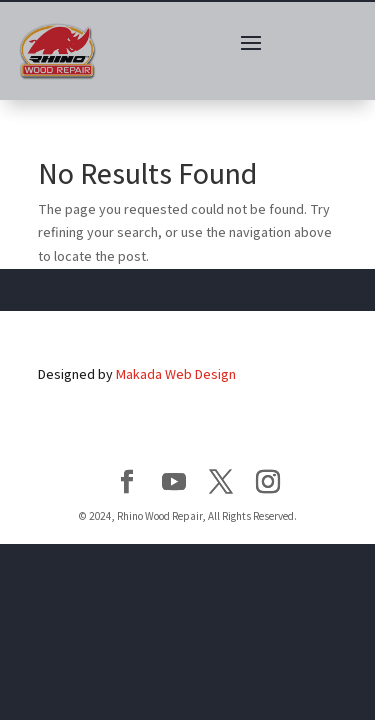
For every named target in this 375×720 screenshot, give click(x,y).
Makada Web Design (176, 374)
